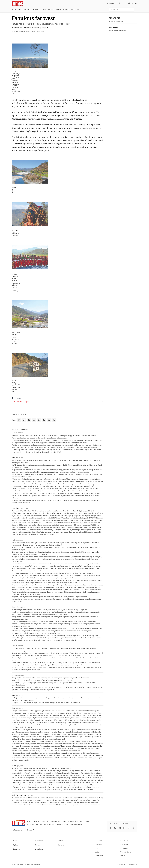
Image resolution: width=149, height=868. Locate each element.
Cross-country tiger (20, 401)
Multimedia (27, 9)
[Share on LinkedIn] (34, 420)
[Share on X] (19, 420)
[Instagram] (129, 4)
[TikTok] (136, 4)
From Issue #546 (31, 32)
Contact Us (31, 830)
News (20, 9)
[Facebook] (119, 4)
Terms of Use (133, 864)
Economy (66, 9)
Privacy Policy (121, 864)
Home (14, 9)
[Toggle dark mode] (137, 10)
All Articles (124, 848)
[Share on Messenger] (29, 420)
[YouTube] (126, 4)
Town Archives (126, 852)
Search (123, 856)
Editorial (36, 9)
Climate (51, 9)
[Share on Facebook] (24, 420)
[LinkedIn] (133, 4)
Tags (96, 848)
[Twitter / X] (123, 4)
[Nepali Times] (18, 823)
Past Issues (124, 845)
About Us (18, 830)
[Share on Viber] (49, 420)
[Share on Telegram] (44, 420)
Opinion (44, 9)
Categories (98, 845)
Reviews (58, 9)
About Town (75, 9)
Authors (97, 852)
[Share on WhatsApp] (39, 420)
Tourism (23, 415)
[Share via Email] (54, 420)
